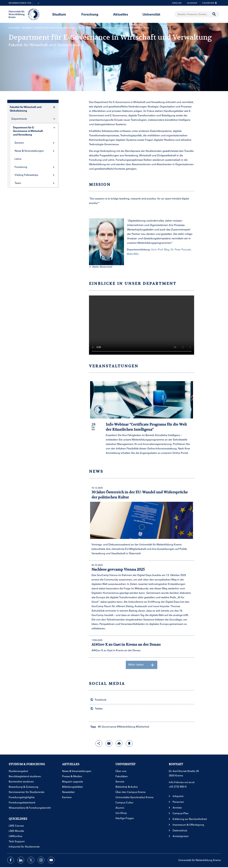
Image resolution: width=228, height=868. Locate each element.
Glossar (191, 3)
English (177, 3)
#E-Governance (107, 727)
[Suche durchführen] (214, 14)
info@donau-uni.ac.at (182, 782)
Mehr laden (141, 665)
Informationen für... (25, 3)
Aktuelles (121, 14)
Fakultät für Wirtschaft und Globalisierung (54, 28)
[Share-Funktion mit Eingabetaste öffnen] (99, 743)
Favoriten (209, 3)
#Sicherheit (142, 727)
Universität (151, 14)
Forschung (90, 14)
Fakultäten (27, 28)
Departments (83, 28)
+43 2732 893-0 (178, 787)
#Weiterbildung (126, 727)
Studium (59, 14)
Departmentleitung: (139, 249)
